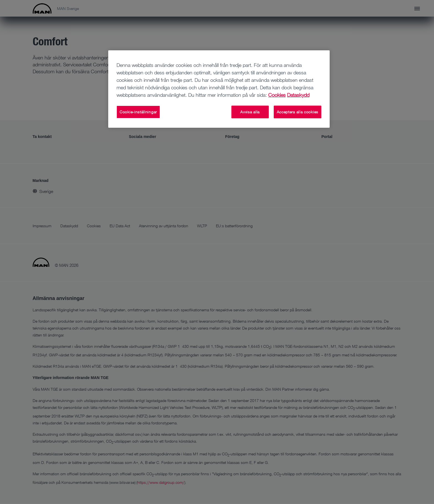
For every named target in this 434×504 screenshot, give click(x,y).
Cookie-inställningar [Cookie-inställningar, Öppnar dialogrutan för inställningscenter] (138, 112)
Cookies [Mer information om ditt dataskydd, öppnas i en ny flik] (277, 95)
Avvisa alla (250, 112)
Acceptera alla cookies (298, 112)
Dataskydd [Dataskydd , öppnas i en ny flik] (298, 95)
